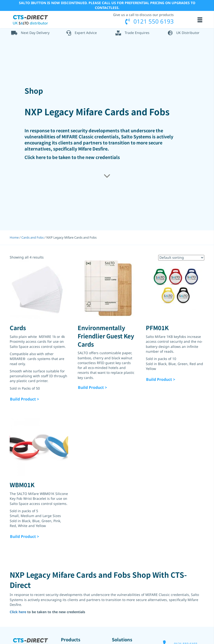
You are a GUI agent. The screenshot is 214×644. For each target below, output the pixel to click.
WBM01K (22, 485)
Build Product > (25, 399)
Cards (18, 328)
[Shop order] (181, 257)
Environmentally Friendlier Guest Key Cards (106, 336)
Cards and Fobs (33, 237)
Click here (35, 157)
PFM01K (157, 328)
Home (14, 237)
